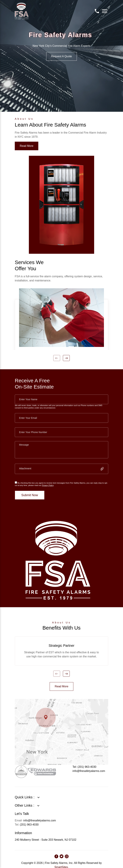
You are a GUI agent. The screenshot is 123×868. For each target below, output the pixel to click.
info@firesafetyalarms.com (89, 771)
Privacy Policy (48, 485)
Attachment (25, 468)
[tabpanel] (61, 319)
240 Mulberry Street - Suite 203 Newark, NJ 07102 (46, 840)
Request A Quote (62, 56)
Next (66, 358)
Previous (57, 358)
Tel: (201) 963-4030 (84, 767)
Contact (97, 11)
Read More (27, 146)
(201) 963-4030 (29, 825)
